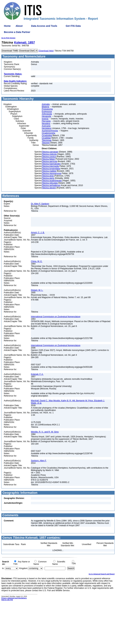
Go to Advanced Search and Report (102, 574)
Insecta (45, 119)
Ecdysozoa (47, 111)
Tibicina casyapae (50, 152)
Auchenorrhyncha (50, 131)
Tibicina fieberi (48, 159)
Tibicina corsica (49, 157)
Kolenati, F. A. (37, 374)
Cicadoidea (47, 135)
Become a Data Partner (17, 32)
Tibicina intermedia (50, 166)
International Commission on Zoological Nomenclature (56, 317)
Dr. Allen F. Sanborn (40, 204)
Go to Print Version (8, 38)
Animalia (46, 104)
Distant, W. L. (37, 290)
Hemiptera (46, 128)
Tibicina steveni (49, 188)
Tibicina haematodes (51, 164)
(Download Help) (46, 51)
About (19, 26)
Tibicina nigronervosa (51, 173)
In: (3, 568)
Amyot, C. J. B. (38, 233)
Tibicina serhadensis (51, 185)
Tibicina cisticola (49, 154)
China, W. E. (37, 261)
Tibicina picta (48, 176)
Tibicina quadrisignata (52, 181)
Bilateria (45, 107)
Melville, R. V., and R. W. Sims (45, 432)
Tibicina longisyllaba (51, 169)
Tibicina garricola (49, 161)
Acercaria (46, 126)
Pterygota (46, 121)
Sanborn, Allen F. (39, 461)
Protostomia (47, 109)
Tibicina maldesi (49, 171)
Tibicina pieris (48, 178)
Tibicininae (47, 140)
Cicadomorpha (48, 133)
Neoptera (46, 123)
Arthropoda (47, 114)
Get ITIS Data (73, 26)
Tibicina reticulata (50, 183)
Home (7, 26)
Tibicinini (46, 143)
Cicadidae (46, 138)
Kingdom (23, 568)
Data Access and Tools (44, 26)
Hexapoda (46, 116)
